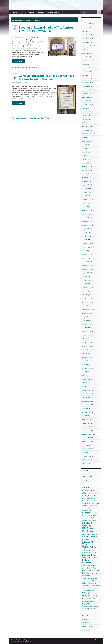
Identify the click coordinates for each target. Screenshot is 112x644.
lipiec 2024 (85, 101)
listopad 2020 (86, 262)
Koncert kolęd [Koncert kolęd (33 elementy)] (93, 513)
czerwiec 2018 (87, 368)
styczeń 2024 (86, 123)
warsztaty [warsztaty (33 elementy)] (89, 588)
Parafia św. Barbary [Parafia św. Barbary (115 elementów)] (90, 555)
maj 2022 (85, 196)
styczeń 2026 (86, 35)
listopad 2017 (86, 394)
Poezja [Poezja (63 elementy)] (84, 558)
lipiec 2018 (85, 364)
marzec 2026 (86, 27)
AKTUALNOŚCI (16, 12)
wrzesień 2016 (87, 438)
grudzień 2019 (86, 302)
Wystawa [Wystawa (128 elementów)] (86, 604)
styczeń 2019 (86, 342)
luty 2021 (85, 251)
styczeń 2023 (86, 167)
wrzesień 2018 (87, 357)
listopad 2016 (86, 430)
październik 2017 (87, 397)
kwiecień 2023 (87, 156)
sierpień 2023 (86, 141)
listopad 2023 (86, 130)
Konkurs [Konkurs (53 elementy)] (85, 515)
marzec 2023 (86, 159)
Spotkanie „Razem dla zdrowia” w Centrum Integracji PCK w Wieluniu (47, 29)
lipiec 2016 (85, 445)
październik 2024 (87, 90)
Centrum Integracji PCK (35, 68)
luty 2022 (85, 207)
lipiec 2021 (85, 233)
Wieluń (47, 118)
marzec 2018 (86, 379)
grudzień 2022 (86, 170)
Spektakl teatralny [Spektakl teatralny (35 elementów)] (87, 581)
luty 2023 (85, 163)
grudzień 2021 (86, 214)
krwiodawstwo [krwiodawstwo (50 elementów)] (87, 518)
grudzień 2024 (86, 82)
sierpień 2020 (86, 273)
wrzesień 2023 (87, 137)
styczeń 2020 (86, 298)
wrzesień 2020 (87, 269)
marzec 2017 (86, 423)
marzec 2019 (86, 335)
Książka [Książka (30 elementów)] (93, 518)
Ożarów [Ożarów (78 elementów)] (94, 552)
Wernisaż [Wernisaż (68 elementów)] (91, 590)
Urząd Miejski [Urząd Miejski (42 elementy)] (96, 586)
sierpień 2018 (86, 361)
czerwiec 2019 (87, 324)
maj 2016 (85, 452)
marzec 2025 (86, 71)
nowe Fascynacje (87, 476)
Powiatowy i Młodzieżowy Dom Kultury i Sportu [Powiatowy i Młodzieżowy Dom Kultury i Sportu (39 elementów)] (90, 566)
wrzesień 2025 (87, 49)
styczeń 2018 (86, 386)
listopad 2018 (86, 350)
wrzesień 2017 (87, 401)
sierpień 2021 (86, 229)
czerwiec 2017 (87, 412)
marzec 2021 (86, 247)
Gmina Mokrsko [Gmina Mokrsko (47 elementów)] (94, 496)
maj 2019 (85, 328)
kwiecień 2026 (87, 24)
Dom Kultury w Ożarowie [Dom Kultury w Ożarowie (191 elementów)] (89, 492)
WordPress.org (87, 630)
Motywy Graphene (27, 642)
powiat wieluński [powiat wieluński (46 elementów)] (87, 576)
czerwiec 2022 (87, 192)
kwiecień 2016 (87, 456)
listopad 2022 (86, 174)
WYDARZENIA (30, 12)
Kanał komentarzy (88, 626)
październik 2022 (87, 178)
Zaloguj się (85, 619)
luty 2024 (85, 119)
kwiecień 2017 (87, 419)
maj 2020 (85, 284)
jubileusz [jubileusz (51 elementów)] (85, 506)
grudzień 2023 (86, 126)
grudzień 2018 (86, 346)
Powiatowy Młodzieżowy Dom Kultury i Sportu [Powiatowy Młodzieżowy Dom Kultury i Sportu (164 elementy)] (91, 570)
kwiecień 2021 (87, 244)
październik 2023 (87, 134)
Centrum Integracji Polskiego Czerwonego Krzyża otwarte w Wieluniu (46, 77)
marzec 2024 (86, 115)
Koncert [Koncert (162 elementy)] (86, 513)
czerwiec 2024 (87, 104)
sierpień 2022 (86, 185)
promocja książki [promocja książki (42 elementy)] (92, 578)
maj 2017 (85, 416)
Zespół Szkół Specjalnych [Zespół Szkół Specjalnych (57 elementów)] (90, 608)
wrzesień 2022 (87, 181)
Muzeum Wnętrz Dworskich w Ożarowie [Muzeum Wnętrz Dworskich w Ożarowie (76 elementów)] (90, 537)
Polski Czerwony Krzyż (37, 118)
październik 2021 (87, 222)
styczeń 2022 (86, 211)
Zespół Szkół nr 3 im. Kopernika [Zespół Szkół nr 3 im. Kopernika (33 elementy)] (91, 606)
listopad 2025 (86, 42)
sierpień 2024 (86, 97)
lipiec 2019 (85, 320)
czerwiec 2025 (87, 60)
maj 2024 (85, 108)
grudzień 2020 (86, 258)
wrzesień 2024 (87, 93)
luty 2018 (85, 383)
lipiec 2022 (85, 189)
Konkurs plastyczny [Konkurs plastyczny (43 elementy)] (93, 515)
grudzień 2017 (86, 390)
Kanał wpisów (86, 623)
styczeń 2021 (86, 255)
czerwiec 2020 (87, 280)
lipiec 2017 (85, 408)
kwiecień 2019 (87, 331)
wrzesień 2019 (87, 313)
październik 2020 (87, 266)
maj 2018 (85, 372)
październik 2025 (87, 46)
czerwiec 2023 (87, 148)
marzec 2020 (86, 291)
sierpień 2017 (86, 405)
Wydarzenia (26, 34)
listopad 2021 (86, 218)
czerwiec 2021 (87, 236)
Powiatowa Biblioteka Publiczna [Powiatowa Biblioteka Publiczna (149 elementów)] (90, 560)
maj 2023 (85, 152)
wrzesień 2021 (87, 225)
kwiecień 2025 (87, 68)
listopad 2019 (86, 306)
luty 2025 (85, 75)
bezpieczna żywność (21, 68)
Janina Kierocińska (88, 481)
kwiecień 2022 (87, 200)
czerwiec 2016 (87, 449)
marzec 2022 (86, 203)
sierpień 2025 (86, 53)
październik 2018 (87, 353)
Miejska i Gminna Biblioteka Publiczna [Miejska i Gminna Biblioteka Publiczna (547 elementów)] (88, 527)
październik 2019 (87, 309)
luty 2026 (85, 31)
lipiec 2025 (85, 57)
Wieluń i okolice (56, 2)
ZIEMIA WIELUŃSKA (54, 12)
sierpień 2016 (86, 441)
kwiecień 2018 (87, 375)
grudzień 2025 (86, 38)
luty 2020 (85, 295)
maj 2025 (85, 64)
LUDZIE (41, 12)
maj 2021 (85, 240)
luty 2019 (85, 339)
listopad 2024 (86, 86)
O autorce (98, 640)
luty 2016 (85, 463)
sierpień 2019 (86, 317)
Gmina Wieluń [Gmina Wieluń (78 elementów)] (87, 498)
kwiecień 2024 (87, 112)
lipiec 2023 (85, 145)
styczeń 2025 (86, 79)
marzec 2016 (86, 460)
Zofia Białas (19, 34)
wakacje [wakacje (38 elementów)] (84, 588)
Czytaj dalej (19, 61)
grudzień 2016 (86, 427)
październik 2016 (87, 434)
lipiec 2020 (85, 277)
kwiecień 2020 (87, 287)
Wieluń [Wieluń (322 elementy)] (86, 593)
